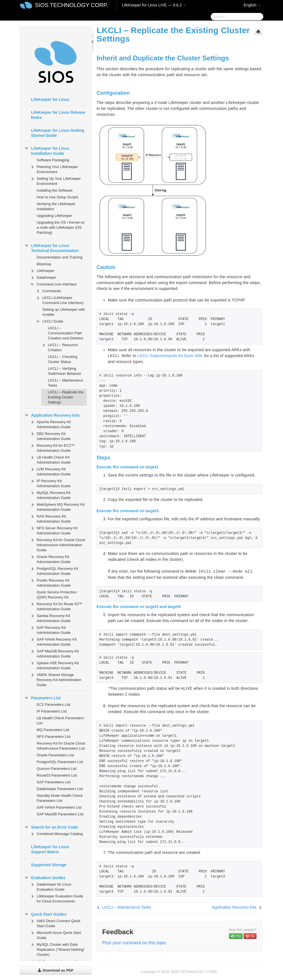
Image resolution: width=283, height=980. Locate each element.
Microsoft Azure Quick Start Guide (55, 935)
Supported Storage (49, 865)
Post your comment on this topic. (135, 943)
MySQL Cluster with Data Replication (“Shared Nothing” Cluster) (57, 949)
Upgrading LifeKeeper (54, 216)
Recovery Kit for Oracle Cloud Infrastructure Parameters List (61, 746)
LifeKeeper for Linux (50, 99)
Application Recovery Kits (52, 415)
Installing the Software (55, 190)
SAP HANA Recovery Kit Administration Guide (53, 641)
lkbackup (44, 264)
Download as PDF (56, 970)
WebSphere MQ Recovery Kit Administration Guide (57, 506)
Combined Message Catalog (56, 834)
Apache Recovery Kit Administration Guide (50, 424)
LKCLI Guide (49, 321)
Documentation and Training (59, 257)
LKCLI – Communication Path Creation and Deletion (66, 333)
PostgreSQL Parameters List (60, 762)
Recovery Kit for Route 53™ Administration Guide (56, 606)
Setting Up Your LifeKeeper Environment (55, 181)
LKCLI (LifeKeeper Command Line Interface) (59, 300)
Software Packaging (53, 160)
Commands (48, 291)
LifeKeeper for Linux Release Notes (58, 115)
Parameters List (42, 698)
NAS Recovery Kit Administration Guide (50, 518)
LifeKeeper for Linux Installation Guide (47, 150)
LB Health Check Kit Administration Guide (50, 459)
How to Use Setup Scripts (57, 197)
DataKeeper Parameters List (60, 789)
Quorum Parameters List (57, 769)
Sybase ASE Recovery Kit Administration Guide (54, 665)
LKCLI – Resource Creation (59, 347)
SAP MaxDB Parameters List (60, 814)
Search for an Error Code (51, 827)
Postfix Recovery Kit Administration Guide (50, 582)
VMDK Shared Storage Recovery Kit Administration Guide (56, 679)
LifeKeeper (42, 271)
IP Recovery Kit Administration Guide (50, 483)
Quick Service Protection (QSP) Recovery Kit (57, 595)
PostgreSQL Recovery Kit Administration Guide (54, 570)
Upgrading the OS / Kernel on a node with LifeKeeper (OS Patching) (61, 227)
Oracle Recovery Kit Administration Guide (50, 559)
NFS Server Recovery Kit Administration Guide (54, 530)
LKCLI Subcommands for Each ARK (170, 356)
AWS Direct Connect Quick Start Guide (55, 923)
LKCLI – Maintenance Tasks (65, 383)
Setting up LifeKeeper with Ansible (64, 312)
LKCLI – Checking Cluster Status (63, 359)
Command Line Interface (53, 284)
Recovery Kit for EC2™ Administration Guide (52, 447)
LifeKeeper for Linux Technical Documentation (51, 248)
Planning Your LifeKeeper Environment (54, 169)
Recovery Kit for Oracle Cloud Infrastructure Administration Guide (57, 544)
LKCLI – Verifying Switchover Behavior (65, 371)
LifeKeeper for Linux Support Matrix (50, 849)
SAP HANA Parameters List (59, 807)
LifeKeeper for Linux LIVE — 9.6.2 (154, 5)
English (252, 5)
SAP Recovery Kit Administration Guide (50, 629)
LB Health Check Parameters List (60, 721)
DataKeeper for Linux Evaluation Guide (50, 886)
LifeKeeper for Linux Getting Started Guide (58, 133)
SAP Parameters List (53, 782)
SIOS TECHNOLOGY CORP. (72, 5)
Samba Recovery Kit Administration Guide (50, 618)
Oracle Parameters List (55, 755)
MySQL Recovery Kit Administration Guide (50, 495)
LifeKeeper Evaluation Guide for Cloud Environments (57, 898)
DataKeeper (43, 278)
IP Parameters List (52, 711)
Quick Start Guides (45, 914)
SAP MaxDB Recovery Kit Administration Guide (54, 653)
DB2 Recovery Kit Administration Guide (50, 436)
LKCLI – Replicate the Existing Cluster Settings (66, 397)
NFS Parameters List (54, 737)
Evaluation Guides (45, 878)
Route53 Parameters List (57, 775)
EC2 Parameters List (53, 705)
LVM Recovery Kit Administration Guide (50, 471)
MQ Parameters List (53, 730)
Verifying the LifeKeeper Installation (56, 206)
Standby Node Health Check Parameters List (60, 798)
